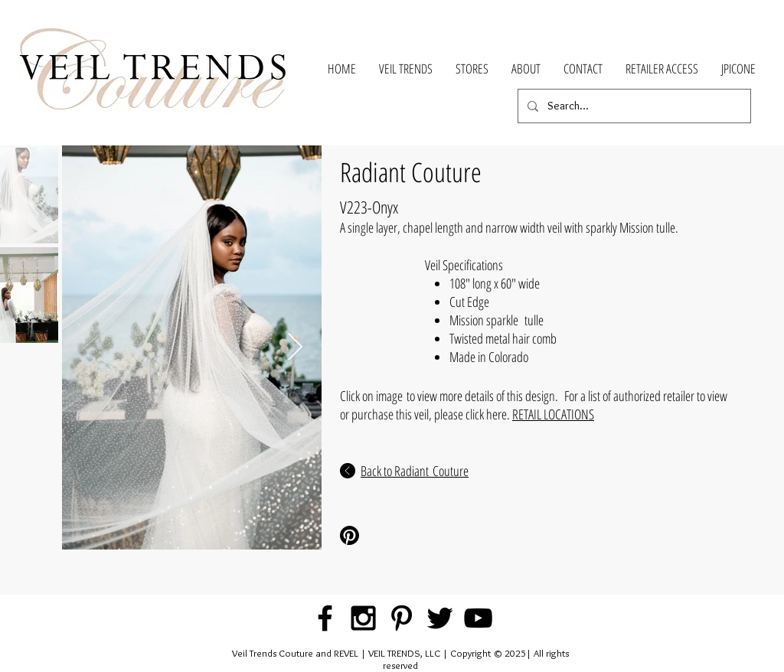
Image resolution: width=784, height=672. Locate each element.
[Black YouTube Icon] (478, 618)
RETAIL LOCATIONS (553, 414)
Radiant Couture (411, 172)
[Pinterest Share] (391, 535)
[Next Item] (295, 348)
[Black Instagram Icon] (363, 618)
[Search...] (633, 106)
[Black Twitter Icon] (440, 618)
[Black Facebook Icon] (325, 618)
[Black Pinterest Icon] (402, 618)
